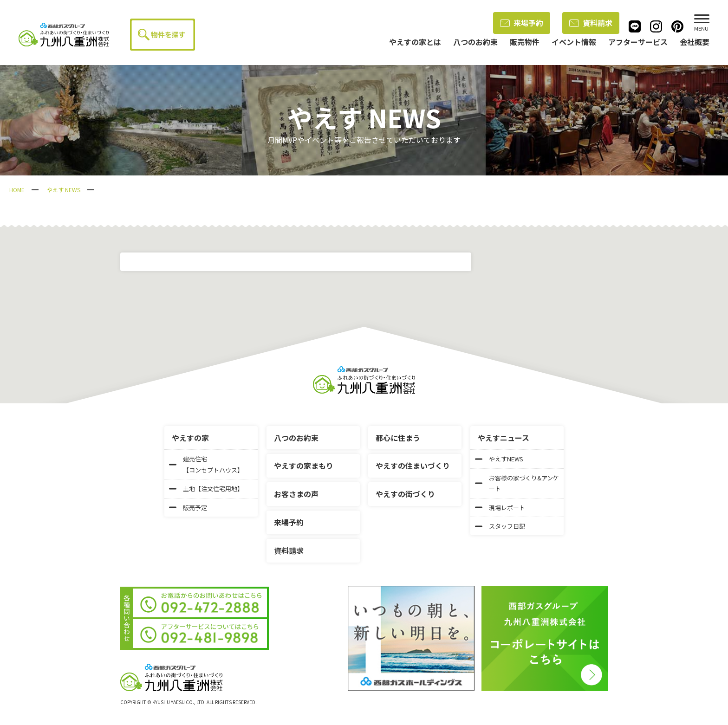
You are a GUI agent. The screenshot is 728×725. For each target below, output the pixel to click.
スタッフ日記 (500, 526)
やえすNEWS (499, 459)
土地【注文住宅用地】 (206, 489)
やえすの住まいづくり (413, 466)
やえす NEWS (64, 190)
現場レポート (500, 508)
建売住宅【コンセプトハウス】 (206, 464)
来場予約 (522, 23)
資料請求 (591, 23)
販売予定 (188, 508)
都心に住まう (398, 438)
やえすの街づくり (405, 494)
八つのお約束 (296, 438)
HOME (17, 190)
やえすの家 (190, 438)
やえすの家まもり (304, 466)
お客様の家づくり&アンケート (517, 483)
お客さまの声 (296, 494)
